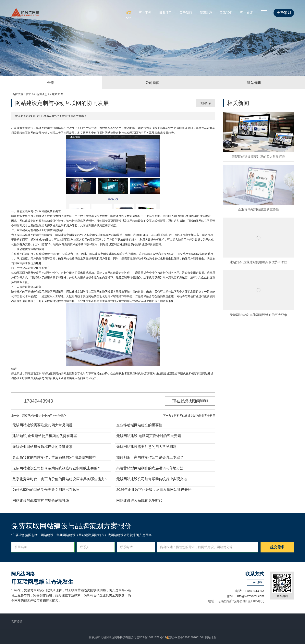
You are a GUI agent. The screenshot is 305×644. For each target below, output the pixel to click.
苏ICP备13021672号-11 (152, 637)
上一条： (39, 416)
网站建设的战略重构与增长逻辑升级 (41, 500)
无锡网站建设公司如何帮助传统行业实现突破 (152, 479)
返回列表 (206, 103)
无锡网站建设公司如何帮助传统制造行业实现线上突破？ (57, 468)
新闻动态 (206, 13)
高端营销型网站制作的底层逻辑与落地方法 (150, 468)
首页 (128, 13)
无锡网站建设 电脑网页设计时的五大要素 (149, 436)
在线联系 (258, 582)
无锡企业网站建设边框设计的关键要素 (43, 447)
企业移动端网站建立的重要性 (139, 425)
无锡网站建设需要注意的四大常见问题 (43, 425)
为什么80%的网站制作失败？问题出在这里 (46, 490)
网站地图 (211, 637)
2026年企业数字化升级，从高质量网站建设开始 (154, 490)
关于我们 (186, 13)
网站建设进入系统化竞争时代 (139, 500)
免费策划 (284, 13)
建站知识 (57, 94)
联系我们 (226, 13)
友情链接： (18, 621)
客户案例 (145, 13)
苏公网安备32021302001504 (185, 637)
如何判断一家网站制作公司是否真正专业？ (150, 457)
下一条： (189, 416)
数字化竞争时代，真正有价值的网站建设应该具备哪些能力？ (60, 479)
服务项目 (165, 13)
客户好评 (246, 13)
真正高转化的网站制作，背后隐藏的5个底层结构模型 (54, 457)
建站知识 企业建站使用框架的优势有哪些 (45, 436)
